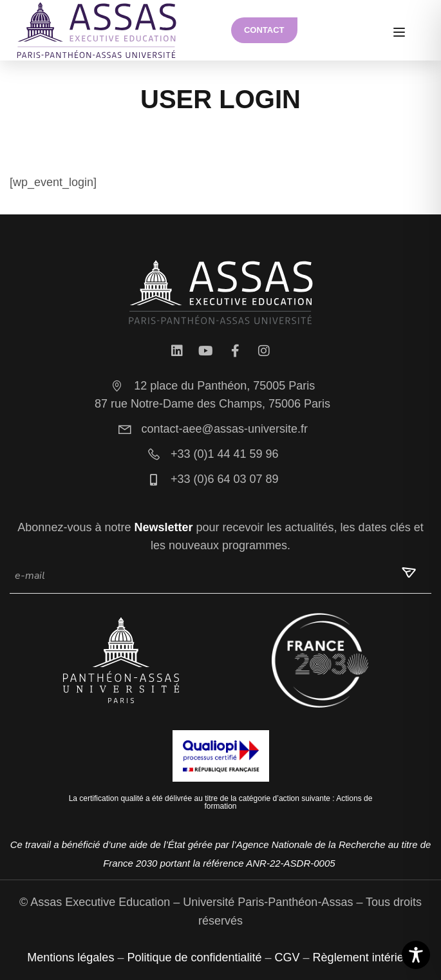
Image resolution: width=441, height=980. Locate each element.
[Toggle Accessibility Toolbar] (416, 955)
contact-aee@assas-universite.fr (212, 429)
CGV (287, 957)
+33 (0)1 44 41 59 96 (212, 454)
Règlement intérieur (363, 957)
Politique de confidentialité (194, 957)
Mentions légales (70, 957)
